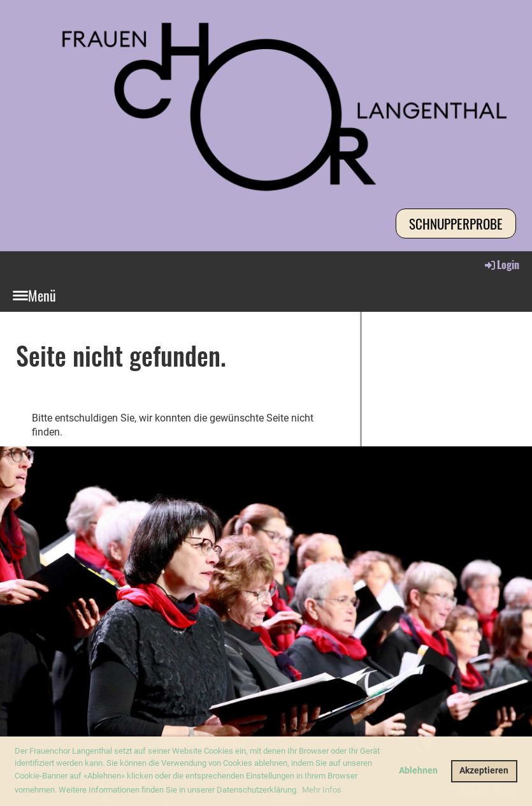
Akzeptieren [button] (484, 771)
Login (501, 265)
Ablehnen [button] (418, 771)
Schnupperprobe (456, 223)
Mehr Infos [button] (322, 790)
